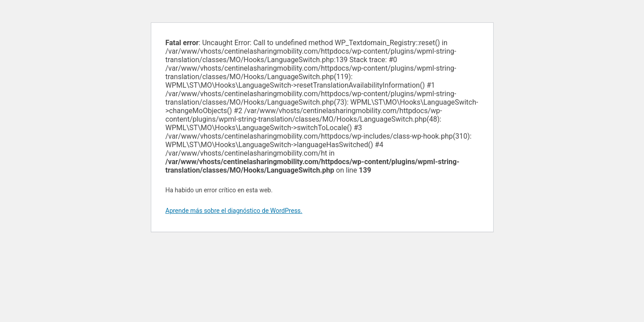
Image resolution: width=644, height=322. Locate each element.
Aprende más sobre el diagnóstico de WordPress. (234, 211)
